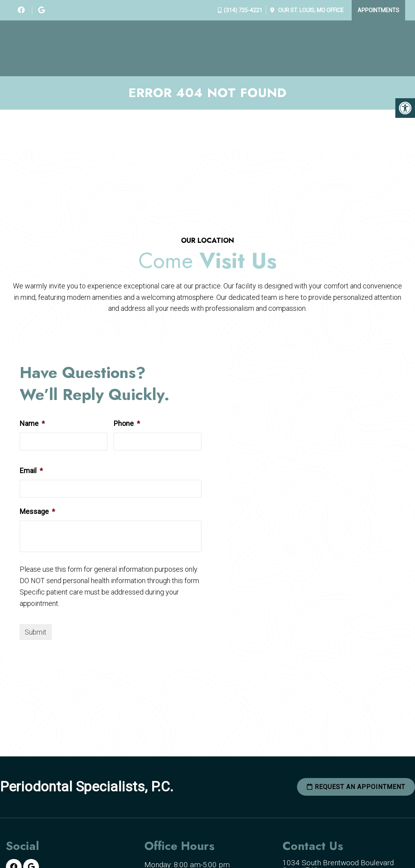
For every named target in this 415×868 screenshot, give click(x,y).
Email (31, 471)
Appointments (378, 10)
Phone (127, 423)
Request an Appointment (356, 787)
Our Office (310, 10)
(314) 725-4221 (243, 10)
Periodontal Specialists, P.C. (87, 787)
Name (32, 423)
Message (37, 511)
